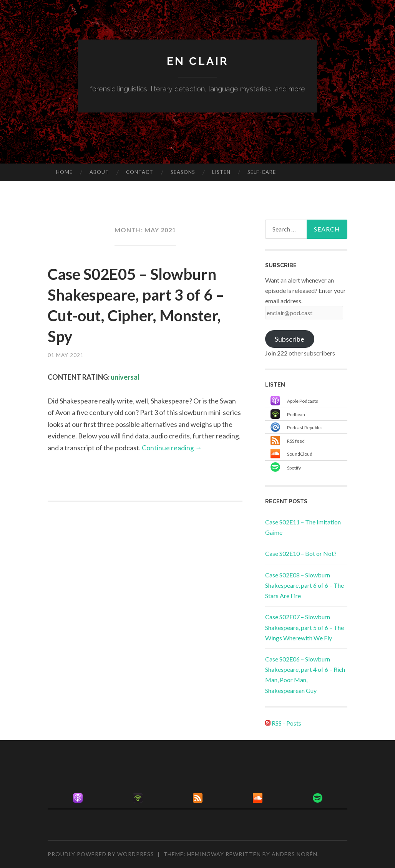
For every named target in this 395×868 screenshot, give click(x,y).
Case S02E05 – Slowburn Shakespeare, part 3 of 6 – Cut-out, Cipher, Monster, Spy (143, 304)
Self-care (262, 172)
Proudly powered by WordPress (101, 854)
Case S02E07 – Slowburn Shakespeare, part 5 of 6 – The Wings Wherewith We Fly (305, 627)
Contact (140, 172)
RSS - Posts (283, 723)
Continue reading (172, 448)
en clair (197, 61)
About (99, 172)
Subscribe (290, 339)
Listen (221, 172)
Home (64, 172)
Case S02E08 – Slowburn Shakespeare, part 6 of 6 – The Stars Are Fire (305, 585)
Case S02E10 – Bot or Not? (301, 553)
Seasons (183, 172)
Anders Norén (295, 854)
